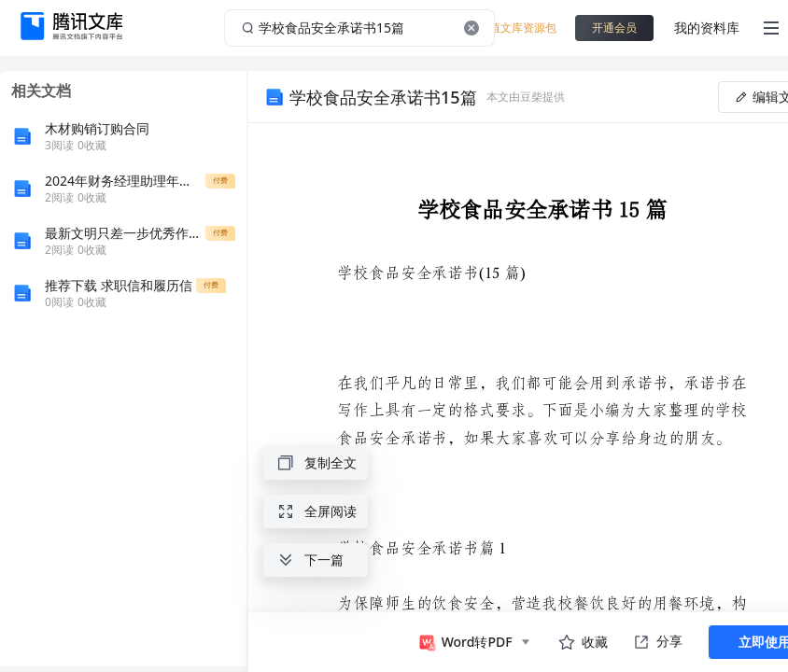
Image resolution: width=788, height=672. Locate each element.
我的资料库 (707, 28)
